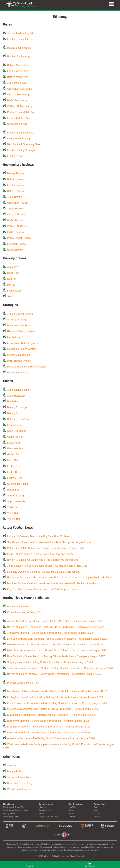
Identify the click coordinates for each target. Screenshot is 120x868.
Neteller (11, 279)
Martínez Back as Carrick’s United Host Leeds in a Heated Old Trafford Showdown (53, 583)
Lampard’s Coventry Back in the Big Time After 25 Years (38, 536)
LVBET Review (15, 232)
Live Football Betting (19, 139)
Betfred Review (16, 191)
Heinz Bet (13, 460)
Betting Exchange (17, 407)
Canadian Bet (15, 425)
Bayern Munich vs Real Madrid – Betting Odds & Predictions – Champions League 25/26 (56, 627)
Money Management (19, 355)
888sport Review (16, 244)
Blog (95, 807)
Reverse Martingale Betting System (27, 367)
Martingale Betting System (22, 349)
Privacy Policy (15, 771)
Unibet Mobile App (17, 124)
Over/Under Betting (18, 484)
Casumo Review (16, 215)
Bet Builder (13, 401)
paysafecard (14, 291)
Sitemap (97, 817)
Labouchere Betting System (23, 343)
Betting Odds (14, 413)
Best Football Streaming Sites (24, 144)
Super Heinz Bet (16, 502)
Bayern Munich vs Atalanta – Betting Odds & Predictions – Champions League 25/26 (54, 674)
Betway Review (16, 173)
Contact (97, 813)
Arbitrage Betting (16, 320)
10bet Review (15, 197)
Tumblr (72, 817)
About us (12, 766)
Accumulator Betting (18, 390)
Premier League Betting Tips (23, 683)
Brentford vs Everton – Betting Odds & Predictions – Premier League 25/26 (49, 727)
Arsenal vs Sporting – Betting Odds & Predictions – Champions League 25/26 (50, 633)
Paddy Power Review (19, 238)
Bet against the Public (19, 326)
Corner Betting (15, 437)
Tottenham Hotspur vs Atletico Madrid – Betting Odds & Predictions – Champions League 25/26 (60, 668)
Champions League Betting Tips (25, 612)
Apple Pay (13, 267)
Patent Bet (13, 490)
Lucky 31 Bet (14, 472)
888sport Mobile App (19, 118)
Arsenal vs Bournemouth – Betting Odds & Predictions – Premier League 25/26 (51, 738)
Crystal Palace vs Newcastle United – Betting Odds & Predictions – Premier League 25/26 (57, 703)
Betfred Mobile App (18, 77)
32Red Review (15, 209)
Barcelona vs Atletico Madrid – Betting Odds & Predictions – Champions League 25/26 (55, 645)
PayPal (11, 285)
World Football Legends (20, 789)
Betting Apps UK (10, 813)
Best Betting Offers (11, 817)
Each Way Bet (15, 449)
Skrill (10, 296)
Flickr (71, 810)
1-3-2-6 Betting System (20, 314)
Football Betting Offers (20, 39)
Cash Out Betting (17, 431)
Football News (15, 156)
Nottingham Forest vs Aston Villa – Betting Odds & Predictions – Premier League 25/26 (55, 697)
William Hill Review (18, 226)
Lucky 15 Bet (14, 466)
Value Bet (12, 513)
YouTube (73, 807)
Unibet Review (15, 250)
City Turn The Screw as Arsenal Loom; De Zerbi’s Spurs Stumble (43, 589)
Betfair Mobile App (17, 100)
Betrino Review (16, 179)
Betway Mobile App (18, 65)
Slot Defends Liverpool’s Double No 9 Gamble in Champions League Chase (49, 542)
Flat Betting (14, 337)
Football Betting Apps (19, 57)
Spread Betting (15, 496)
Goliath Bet (13, 454)
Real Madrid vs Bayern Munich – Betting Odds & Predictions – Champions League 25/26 (56, 656)
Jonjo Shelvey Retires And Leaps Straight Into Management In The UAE (47, 566)
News (96, 810)
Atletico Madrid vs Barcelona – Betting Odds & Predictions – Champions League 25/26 (55, 621)
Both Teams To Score (19, 419)
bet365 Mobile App (18, 71)
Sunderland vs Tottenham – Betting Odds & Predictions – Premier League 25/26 (51, 715)
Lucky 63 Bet (14, 478)
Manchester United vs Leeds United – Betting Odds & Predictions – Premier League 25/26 (57, 691)
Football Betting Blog (19, 607)
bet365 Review (15, 185)
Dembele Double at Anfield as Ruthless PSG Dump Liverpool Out (43, 572)
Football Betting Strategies (22, 150)
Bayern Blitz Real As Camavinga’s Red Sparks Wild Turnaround (42, 560)
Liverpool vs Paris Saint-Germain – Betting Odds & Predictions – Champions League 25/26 (57, 639)
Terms (42, 813)
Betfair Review (15, 220)
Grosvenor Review (17, 203)
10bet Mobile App (17, 83)
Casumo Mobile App (18, 94)
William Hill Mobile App (20, 106)
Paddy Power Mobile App (21, 112)
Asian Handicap (16, 396)
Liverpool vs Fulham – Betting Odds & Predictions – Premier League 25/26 (48, 733)
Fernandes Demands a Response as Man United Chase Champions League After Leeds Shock (60, 577)
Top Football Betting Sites (21, 33)
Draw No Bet (14, 443)
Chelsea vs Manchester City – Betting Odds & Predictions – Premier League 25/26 (53, 709)
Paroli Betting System (19, 361)
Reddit (72, 813)
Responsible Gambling (20, 783)
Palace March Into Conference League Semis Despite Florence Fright (46, 548)
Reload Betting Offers (19, 48)
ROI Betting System (18, 373)
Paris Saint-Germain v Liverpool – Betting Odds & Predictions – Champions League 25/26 (57, 650)
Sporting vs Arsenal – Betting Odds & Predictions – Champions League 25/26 (50, 662)
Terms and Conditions (19, 777)
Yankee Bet (14, 519)
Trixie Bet (12, 507)
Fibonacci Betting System (21, 331)
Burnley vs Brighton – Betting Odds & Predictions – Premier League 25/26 (48, 721)
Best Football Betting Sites (14, 807)
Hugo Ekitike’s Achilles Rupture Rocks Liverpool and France (40, 554)
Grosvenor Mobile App (20, 89)
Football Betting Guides (20, 133)
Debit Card (13, 273)
